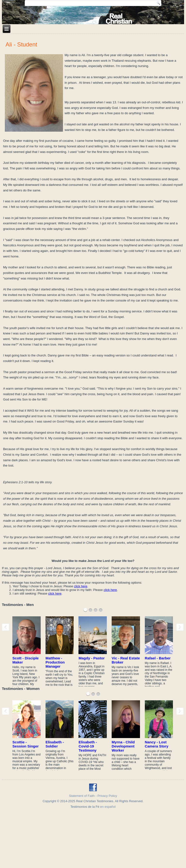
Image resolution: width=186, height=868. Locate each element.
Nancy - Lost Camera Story (157, 744)
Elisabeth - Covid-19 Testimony (88, 746)
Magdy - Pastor (92, 658)
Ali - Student (21, 44)
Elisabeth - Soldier (55, 744)
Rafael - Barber (158, 658)
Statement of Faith (82, 796)
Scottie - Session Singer (25, 744)
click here (81, 586)
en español (108, 807)
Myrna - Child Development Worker (123, 746)
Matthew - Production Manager (55, 662)
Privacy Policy (107, 796)
